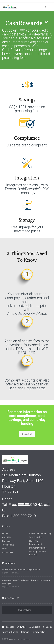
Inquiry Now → (27, 610)
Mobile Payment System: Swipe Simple (21, 570)
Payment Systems (38, 548)
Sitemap (25, 632)
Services (6, 541)
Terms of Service (10, 632)
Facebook (10, 627)
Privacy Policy (39, 632)
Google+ (50, 627)
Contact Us (27, 434)
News (5, 548)
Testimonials (8, 545)
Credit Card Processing (40, 533)
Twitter (23, 627)
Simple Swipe (36, 537)
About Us (7, 537)
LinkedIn (36, 627)
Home (5, 533)
